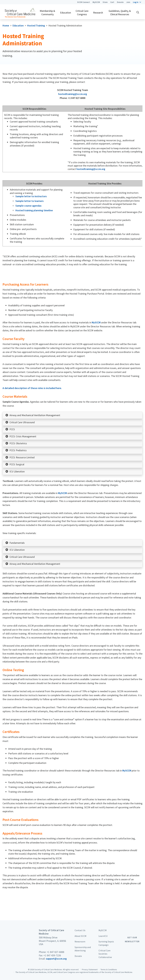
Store (105, 2)
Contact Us (80, 930)
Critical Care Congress (82, 13)
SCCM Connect (83, 2)
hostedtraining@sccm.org (73, 94)
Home (6, 26)
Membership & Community (47, 13)
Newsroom (80, 941)
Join (128, 2)
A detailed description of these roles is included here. (32, 388)
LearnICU (103, 936)
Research (98, 13)
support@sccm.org (56, 959)
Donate (120, 2)
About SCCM (81, 936)
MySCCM (96, 2)
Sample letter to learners (30, 201)
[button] (137, 2)
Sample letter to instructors (31, 196)
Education (66, 13)
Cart (112, 2)
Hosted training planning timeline (34, 210)
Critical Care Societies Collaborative (105, 954)
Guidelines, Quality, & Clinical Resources (120, 13)
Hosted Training (36, 26)
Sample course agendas (28, 206)
